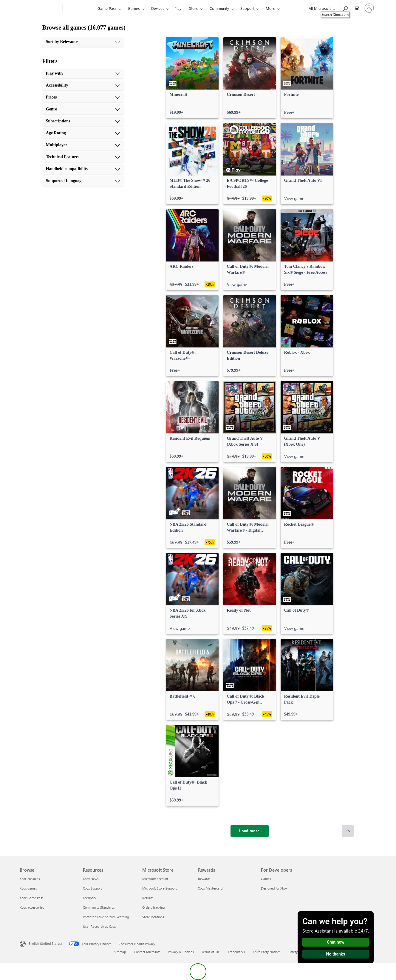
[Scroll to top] (348, 831)
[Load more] (250, 831)
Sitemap (120, 952)
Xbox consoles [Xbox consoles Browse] (30, 879)
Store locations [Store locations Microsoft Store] (153, 917)
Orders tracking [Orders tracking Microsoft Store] (153, 907)
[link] (192, 78)
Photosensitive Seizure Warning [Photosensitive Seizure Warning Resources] (106, 917)
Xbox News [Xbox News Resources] (91, 879)
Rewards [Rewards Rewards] (204, 879)
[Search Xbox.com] (345, 8)
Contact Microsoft (147, 952)
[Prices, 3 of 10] (83, 97)
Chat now (336, 942)
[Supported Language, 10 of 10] (83, 181)
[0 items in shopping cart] (357, 8)
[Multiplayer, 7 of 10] (83, 145)
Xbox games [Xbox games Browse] (28, 888)
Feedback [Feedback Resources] (90, 898)
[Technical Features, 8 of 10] (83, 157)
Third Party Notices (267, 952)
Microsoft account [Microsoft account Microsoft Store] (155, 879)
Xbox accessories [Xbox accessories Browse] (32, 907)
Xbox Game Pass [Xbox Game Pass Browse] (32, 898)
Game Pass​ (107, 8)
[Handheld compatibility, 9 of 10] (83, 169)
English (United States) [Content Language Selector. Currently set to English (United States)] (45, 943)
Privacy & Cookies (181, 952)
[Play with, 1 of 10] (83, 73)
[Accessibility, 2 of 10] (83, 85)
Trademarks (236, 952)
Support (247, 8)
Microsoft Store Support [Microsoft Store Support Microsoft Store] (160, 888)
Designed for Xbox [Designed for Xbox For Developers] (274, 888)
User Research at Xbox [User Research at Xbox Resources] (99, 926)
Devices (158, 8)
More (270, 8)
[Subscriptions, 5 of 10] (83, 121)
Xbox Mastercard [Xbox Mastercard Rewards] (210, 888)
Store (194, 8)
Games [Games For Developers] (266, 879)
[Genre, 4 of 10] (83, 109)
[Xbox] (79, 8)
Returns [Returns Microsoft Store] (148, 898)
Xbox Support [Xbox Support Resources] (92, 888)
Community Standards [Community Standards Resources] (99, 907)
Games (134, 8)
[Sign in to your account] (369, 8)
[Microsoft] (40, 8)
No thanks (336, 954)
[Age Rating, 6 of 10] (83, 133)
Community (219, 8)
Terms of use (211, 952)
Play (178, 8)
